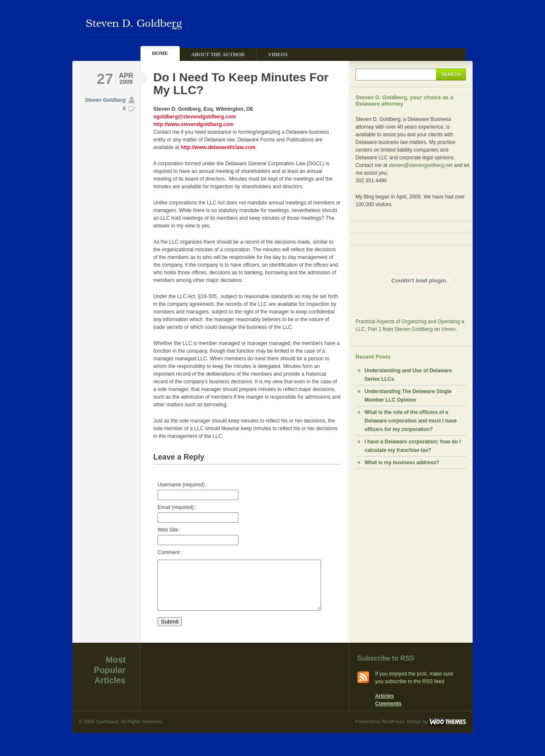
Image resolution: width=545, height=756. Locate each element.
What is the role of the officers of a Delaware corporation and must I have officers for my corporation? (411, 421)
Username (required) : (198, 491)
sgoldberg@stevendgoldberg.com (195, 117)
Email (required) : (198, 513)
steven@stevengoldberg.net (421, 165)
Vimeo (448, 329)
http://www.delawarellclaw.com (218, 147)
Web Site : (198, 536)
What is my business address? (402, 463)
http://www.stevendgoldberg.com (194, 124)
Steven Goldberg (105, 100)
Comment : (170, 552)
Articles (384, 706)
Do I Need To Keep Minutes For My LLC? (241, 84)
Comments (388, 714)
